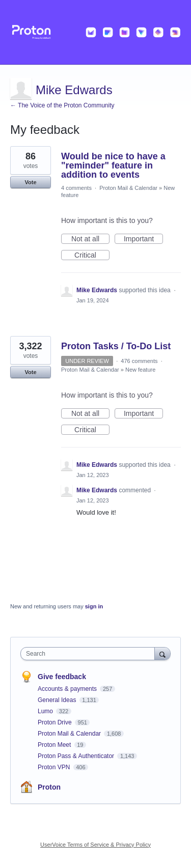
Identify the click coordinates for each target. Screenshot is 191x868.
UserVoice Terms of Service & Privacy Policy (95, 845)
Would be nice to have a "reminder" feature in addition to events (113, 165)
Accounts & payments (68, 689)
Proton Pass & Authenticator (77, 756)
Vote (30, 182)
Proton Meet (55, 745)
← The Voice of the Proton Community (62, 105)
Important (143, 239)
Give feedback (62, 677)
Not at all (90, 239)
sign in (94, 606)
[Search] (162, 653)
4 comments (76, 188)
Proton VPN (55, 767)
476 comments (139, 361)
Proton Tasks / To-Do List (116, 346)
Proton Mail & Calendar (128, 188)
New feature (140, 370)
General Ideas (58, 700)
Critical (92, 256)
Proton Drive (56, 722)
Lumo (46, 711)
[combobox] (90, 654)
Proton (49, 787)
